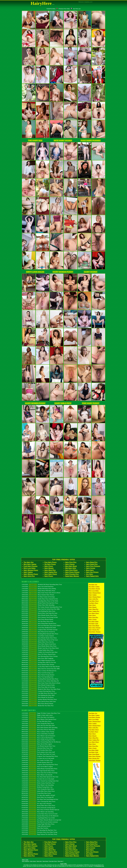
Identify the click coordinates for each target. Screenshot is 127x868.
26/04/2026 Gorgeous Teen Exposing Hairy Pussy (40, 756)
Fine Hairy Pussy (91, 403)
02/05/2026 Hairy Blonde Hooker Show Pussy (39, 615)
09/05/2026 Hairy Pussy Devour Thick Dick (38, 730)
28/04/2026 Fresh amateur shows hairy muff (38, 752)
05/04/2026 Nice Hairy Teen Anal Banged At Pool (40, 799)
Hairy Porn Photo (71, 570)
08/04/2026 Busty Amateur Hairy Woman (38, 664)
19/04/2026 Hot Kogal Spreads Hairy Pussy (38, 771)
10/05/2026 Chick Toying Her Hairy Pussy (38, 723)
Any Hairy (90, 574)
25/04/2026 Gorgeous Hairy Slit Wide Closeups (40, 630)
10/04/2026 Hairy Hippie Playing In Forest (38, 660)
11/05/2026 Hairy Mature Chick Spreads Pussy (39, 719)
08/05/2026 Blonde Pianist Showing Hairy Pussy (40, 603)
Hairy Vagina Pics (51, 572)
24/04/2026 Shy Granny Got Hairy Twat (37, 760)
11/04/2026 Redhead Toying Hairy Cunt (37, 787)
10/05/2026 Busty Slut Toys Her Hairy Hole (38, 725)
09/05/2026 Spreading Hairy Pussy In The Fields (40, 601)
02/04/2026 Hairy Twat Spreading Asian (38, 677)
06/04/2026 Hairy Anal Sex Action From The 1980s (41, 669)
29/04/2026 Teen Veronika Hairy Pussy (37, 750)
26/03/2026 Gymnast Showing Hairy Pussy (38, 691)
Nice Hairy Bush (71, 566)
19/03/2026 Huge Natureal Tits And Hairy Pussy (39, 834)
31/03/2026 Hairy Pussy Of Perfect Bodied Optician (40, 810)
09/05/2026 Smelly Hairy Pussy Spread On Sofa (40, 599)
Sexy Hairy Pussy (51, 574)
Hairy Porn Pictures (93, 566)
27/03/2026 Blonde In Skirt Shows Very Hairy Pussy (41, 689)
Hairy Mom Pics (50, 570)
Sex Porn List (76, 9)
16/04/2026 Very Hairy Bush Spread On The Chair (40, 777)
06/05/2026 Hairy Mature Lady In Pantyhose (38, 736)
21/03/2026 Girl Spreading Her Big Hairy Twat (39, 830)
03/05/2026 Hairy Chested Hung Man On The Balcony (41, 742)
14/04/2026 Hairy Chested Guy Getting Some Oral (40, 781)
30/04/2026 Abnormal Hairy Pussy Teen (37, 748)
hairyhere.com (100, 866)
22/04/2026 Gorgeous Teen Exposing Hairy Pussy (40, 764)
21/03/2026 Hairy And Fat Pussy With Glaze (39, 701)
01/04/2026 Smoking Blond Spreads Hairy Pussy (40, 679)
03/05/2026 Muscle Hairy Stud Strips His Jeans (40, 613)
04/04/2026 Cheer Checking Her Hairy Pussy (39, 801)
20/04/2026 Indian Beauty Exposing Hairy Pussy (40, 769)
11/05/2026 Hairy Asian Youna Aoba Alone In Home (41, 593)
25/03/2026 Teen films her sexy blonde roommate (40, 822)
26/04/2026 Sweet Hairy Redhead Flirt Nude (39, 628)
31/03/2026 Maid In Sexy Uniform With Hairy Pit (40, 681)
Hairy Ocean (33, 861)
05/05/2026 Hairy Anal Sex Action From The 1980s (41, 609)
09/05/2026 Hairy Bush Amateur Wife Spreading (40, 727)
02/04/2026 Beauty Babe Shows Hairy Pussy (38, 805)
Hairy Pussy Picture (72, 572)
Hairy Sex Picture (92, 572)
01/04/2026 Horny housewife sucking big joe (39, 808)
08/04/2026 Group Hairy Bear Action (36, 793)
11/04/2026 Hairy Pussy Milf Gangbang (37, 658)
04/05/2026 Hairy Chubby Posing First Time (38, 740)
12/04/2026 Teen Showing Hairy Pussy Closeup (40, 656)
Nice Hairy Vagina (63, 141)
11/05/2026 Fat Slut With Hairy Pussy (37, 721)
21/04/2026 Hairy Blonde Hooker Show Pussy (39, 638)
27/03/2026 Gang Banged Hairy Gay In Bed (38, 818)
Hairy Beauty (49, 568)
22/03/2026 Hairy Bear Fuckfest (35, 828)
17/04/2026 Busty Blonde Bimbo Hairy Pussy (39, 646)
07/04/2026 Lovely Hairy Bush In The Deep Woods (41, 667)
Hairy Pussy (49, 566)
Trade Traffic (63, 864)
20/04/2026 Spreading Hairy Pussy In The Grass (40, 640)
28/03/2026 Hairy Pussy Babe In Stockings (38, 687)
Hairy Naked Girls (92, 576)
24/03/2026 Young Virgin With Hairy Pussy (38, 824)
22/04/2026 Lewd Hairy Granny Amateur (38, 636)
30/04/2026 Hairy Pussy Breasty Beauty (38, 619)
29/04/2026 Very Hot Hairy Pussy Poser (37, 621)
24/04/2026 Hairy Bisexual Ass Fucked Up (38, 632)
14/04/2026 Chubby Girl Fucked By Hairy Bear (40, 652)
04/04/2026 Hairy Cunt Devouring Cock (38, 673)
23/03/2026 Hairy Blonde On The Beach (38, 697)
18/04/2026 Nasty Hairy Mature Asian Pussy (39, 644)
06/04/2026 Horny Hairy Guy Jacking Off (38, 797)
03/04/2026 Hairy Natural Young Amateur (38, 675)
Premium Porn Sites (63, 9)
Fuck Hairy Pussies (91, 141)
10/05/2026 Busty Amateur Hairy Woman (38, 595)
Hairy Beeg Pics (92, 562)
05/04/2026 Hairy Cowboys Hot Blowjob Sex (39, 671)
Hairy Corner (91, 568)
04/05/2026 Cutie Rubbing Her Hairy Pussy (39, 611)
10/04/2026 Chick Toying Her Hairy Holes (38, 789)
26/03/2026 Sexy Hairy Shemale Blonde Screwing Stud (41, 820)
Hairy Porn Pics (71, 562)
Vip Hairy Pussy (50, 564)
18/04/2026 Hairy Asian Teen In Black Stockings (40, 773)
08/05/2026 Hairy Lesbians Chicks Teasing (38, 732)
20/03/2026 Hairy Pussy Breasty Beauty (38, 703)
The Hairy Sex (35, 141)
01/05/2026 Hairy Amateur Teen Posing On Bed (40, 617)
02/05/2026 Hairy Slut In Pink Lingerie (37, 744)
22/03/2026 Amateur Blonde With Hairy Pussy (39, 699)
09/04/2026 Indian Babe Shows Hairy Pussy (38, 791)
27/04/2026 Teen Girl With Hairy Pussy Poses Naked (41, 625)
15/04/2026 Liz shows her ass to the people (38, 779)
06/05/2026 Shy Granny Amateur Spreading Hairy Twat (42, 607)
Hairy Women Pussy (35, 403)
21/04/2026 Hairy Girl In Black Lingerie (37, 766)
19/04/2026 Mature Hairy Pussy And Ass (38, 642)
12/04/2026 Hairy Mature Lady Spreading (38, 785)
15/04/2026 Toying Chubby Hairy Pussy (38, 650)
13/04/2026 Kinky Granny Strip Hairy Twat (38, 783)
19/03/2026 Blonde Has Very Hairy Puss (38, 706)
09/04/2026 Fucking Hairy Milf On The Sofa (39, 662)
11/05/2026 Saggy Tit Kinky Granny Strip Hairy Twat (41, 713)
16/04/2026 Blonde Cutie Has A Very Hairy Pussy (40, 648)
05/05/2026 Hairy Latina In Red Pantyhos (38, 738)
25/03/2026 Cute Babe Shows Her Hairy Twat (39, 693)
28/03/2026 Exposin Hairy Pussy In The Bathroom (40, 816)
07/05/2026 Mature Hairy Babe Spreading (38, 605)
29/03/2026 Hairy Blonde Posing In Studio (38, 685)
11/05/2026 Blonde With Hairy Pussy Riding (39, 589)
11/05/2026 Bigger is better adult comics (37, 715)
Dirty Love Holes (35, 272)
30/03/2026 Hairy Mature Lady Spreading (38, 812)
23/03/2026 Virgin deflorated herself (36, 826)
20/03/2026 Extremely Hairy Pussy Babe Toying (39, 832)
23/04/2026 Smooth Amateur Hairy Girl (37, 762)
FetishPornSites (51, 9)
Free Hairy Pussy (53, 861)
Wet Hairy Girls (71, 568)
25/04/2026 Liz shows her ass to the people (38, 758)
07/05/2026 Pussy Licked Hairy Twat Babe (38, 734)
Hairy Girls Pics (63, 403)
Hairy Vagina (91, 272)
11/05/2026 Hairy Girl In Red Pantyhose (38, 586)
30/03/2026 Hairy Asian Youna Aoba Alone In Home (41, 683)
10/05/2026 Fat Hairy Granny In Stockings (38, 597)
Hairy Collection (26, 861)
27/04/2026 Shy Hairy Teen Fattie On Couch (38, 754)
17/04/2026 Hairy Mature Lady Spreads (37, 775)
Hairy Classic (70, 564)
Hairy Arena (45, 861)
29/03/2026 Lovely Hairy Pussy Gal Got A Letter (40, 814)
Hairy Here (39, 861)
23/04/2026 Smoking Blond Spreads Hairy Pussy (40, 634)
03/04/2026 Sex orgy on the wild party (37, 803)
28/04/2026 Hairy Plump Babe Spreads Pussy (39, 623)
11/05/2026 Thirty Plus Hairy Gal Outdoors (38, 717)
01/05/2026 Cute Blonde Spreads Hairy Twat (38, 746)
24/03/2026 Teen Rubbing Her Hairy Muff (38, 695)
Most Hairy (90, 570)
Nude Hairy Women (72, 576)
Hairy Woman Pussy (63, 272)
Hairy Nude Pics (92, 564)
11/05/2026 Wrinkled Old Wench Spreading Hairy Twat (42, 584)
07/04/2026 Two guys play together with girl (38, 795)
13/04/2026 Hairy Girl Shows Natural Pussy (39, 654)
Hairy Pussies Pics (72, 574)
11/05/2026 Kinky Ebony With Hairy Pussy (38, 591)
